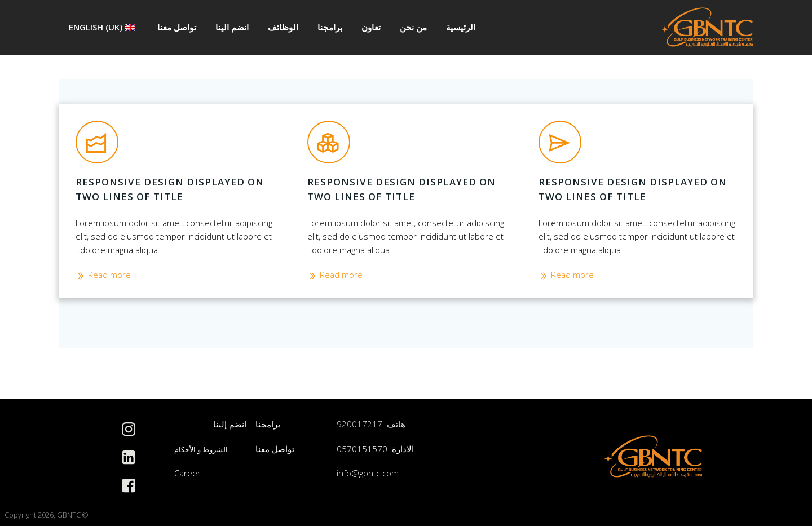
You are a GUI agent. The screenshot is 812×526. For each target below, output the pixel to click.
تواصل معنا (177, 27)
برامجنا (330, 27)
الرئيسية (461, 27)
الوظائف (283, 27)
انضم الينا (232, 27)
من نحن (413, 27)
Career (187, 474)
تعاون (371, 27)
